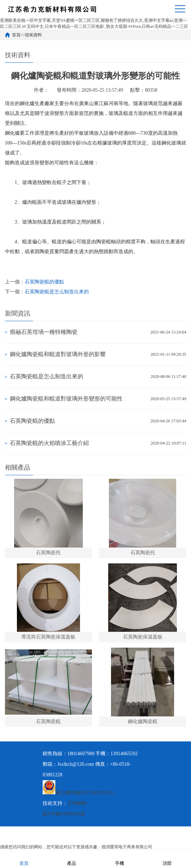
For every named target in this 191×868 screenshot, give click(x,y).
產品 (72, 859)
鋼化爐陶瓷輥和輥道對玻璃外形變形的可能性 (66, 399)
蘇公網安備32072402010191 (85, 793)
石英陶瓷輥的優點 (44, 282)
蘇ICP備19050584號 (64, 814)
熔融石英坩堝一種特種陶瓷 (44, 332)
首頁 (16, 35)
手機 (119, 859)
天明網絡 (77, 803)
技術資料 (33, 35)
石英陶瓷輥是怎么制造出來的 (57, 292)
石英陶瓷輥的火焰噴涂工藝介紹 (49, 443)
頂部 (167, 859)
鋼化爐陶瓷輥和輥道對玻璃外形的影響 (58, 354)
